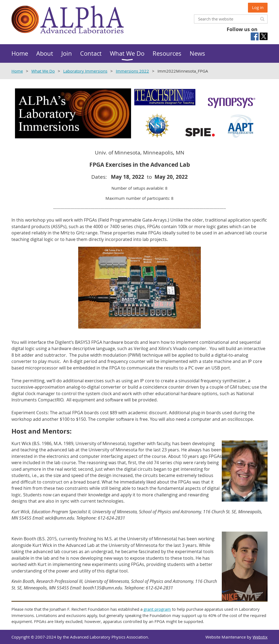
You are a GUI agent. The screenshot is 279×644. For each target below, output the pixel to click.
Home (17, 71)
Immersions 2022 (132, 71)
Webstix (260, 637)
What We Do (43, 71)
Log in (258, 7)
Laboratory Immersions (85, 71)
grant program (157, 609)
